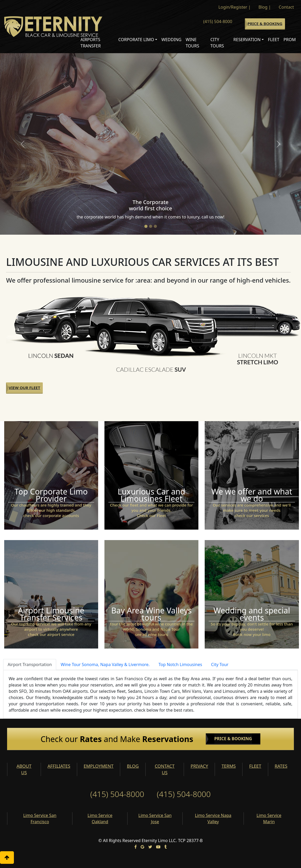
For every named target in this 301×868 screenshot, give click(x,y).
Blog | (265, 7)
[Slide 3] (155, 226)
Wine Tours (192, 43)
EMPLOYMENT (99, 766)
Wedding (171, 40)
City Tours (217, 43)
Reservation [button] (247, 40)
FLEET (255, 766)
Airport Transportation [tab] (30, 664)
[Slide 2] (151, 226)
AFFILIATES (59, 766)
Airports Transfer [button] (91, 43)
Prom (290, 40)
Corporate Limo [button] (136, 40)
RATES (281, 766)
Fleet (274, 40)
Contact (286, 7)
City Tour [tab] (220, 664)
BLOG (133, 766)
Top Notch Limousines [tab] (180, 664)
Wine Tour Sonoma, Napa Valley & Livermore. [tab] (105, 664)
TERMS (229, 766)
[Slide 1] (146, 226)
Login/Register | (234, 7)
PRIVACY (199, 766)
